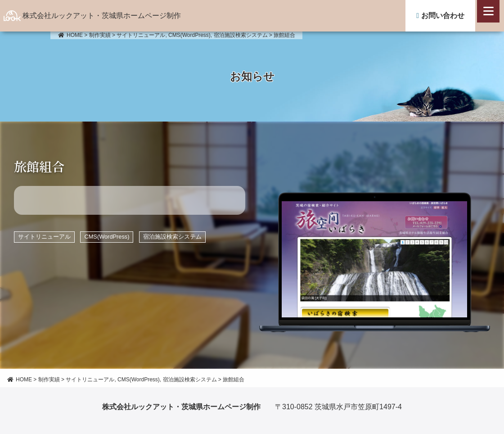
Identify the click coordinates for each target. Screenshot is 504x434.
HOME (70, 35)
